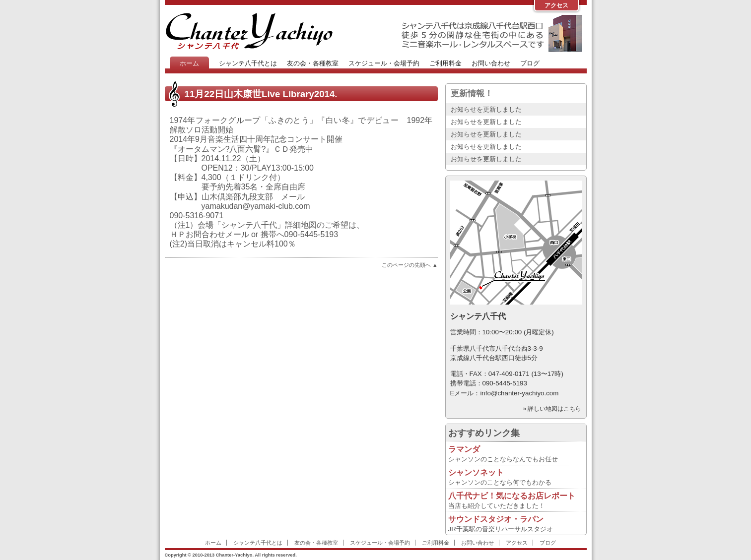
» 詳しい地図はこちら (552, 409)
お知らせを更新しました (486, 109)
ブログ (530, 63)
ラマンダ (464, 449)
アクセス (556, 5)
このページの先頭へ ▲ (410, 265)
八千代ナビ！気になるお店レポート (512, 496)
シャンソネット (476, 472)
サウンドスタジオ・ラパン (496, 519)
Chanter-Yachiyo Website (249, 31)
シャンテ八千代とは (248, 63)
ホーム (189, 63)
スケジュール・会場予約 (384, 63)
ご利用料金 (445, 63)
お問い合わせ (491, 63)
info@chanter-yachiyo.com (519, 393)
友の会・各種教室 (313, 63)
